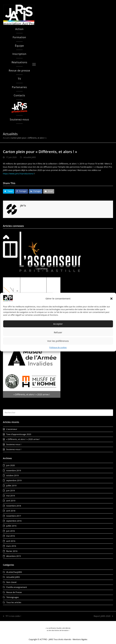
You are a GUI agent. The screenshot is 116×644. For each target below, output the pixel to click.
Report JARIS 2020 (103, 616)
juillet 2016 (11, 526)
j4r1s (23, 206)
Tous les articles (14, 602)
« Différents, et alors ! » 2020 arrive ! (23, 439)
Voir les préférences (58, 341)
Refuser (58, 332)
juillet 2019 (11, 486)
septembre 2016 (14, 521)
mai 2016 (11, 536)
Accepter (58, 324)
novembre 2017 (14, 516)
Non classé (11, 582)
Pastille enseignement (17, 587)
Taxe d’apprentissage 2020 (19, 434)
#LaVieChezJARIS (14, 572)
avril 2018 (11, 511)
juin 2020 (11, 465)
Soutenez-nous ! (14, 444)
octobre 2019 (12, 475)
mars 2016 (11, 546)
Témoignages (13, 597)
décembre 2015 (14, 556)
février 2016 (12, 551)
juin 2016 (11, 531)
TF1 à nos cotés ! (12, 616)
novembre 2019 (14, 470)
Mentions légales (80, 639)
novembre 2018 (14, 506)
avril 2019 (11, 501)
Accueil (6, 138)
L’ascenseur (12, 429)
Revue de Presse (14, 592)
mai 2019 (11, 496)
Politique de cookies (58, 347)
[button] (111, 299)
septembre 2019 (14, 480)
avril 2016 (11, 541)
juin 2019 (11, 490)
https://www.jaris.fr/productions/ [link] (18, 174)
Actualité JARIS (30, 157)
